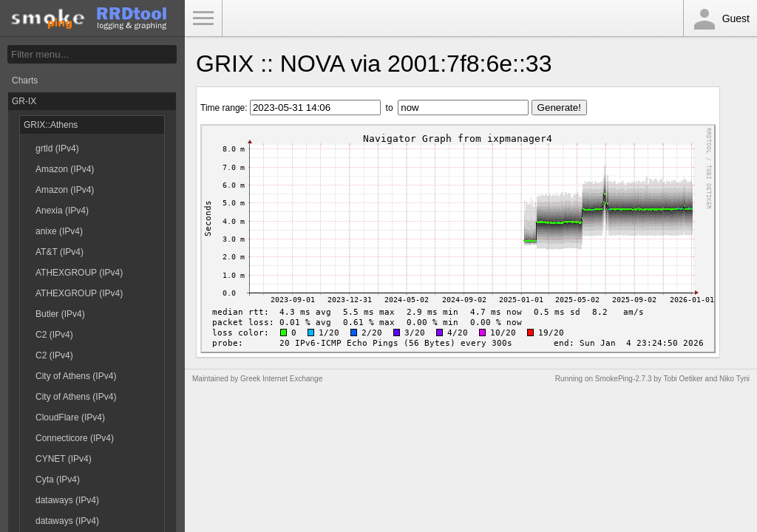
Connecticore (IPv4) (75, 438)
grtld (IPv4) (57, 149)
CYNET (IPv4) (64, 459)
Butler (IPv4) (60, 314)
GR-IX (24, 101)
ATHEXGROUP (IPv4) (79, 273)
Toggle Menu (203, 18)
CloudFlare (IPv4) (70, 417)
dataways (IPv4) (67, 500)
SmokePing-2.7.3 (624, 379)
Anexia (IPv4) (62, 211)
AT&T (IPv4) (60, 252)
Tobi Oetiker (683, 379)
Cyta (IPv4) (58, 480)
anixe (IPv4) (59, 231)
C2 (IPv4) (54, 335)
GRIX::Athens (51, 125)
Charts (25, 81)
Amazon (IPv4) (65, 169)
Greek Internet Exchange (281, 379)
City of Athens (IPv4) (76, 376)
